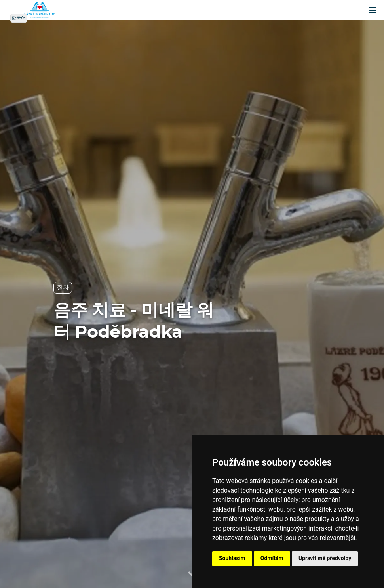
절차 (63, 287)
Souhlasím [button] (232, 558)
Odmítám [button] (272, 558)
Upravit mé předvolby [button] (325, 558)
